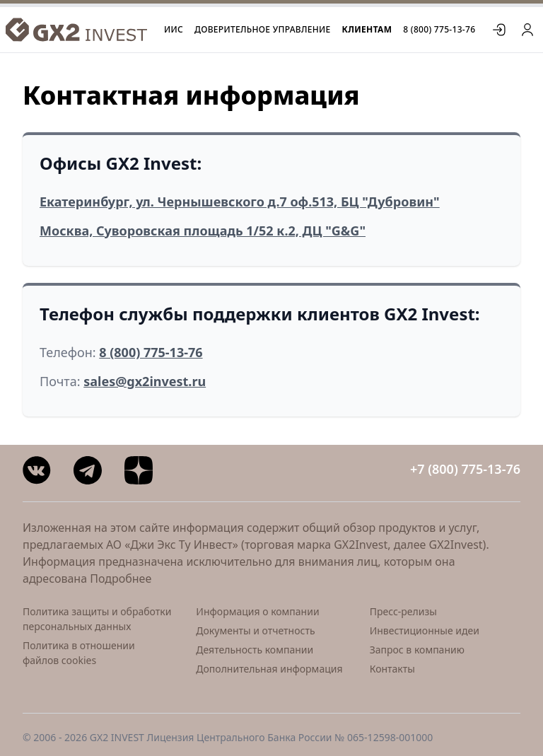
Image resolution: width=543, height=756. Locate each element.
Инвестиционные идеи (425, 630)
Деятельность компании (255, 650)
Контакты (392, 669)
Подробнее (121, 578)
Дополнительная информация (269, 669)
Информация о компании (257, 611)
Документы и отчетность (255, 630)
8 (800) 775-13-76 (439, 30)
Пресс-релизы (403, 611)
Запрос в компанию (417, 650)
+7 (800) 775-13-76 (465, 469)
